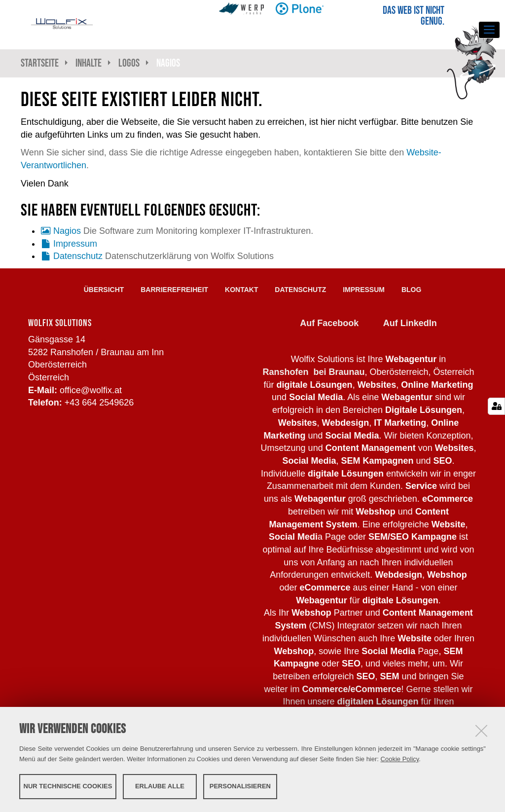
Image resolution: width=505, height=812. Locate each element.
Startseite (40, 63)
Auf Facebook (329, 323)
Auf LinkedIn (410, 323)
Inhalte (89, 63)
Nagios (67, 231)
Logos (129, 63)
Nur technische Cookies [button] (68, 786)
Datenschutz (78, 256)
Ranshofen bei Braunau (313, 372)
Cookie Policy (400, 759)
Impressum (75, 244)
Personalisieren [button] (240, 786)
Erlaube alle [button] (160, 786)
